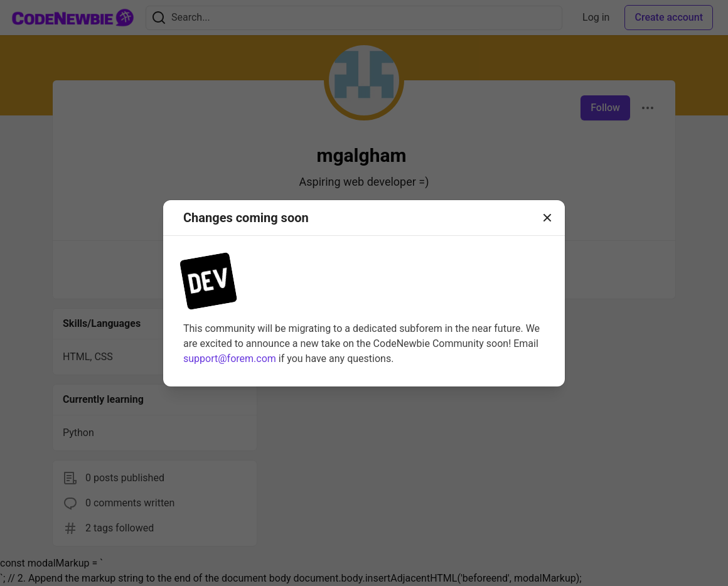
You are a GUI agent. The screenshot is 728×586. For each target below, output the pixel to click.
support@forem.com (230, 359)
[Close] (547, 218)
